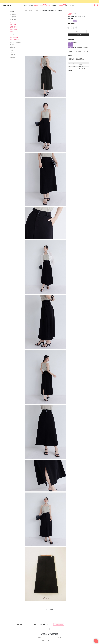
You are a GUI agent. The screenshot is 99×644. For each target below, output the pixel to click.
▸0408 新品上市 (13, 16)
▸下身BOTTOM (13, 54)
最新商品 (12, 11)
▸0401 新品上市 (13, 18)
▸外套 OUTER (12, 58)
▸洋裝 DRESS (12, 56)
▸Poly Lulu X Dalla (13, 46)
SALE (11, 23)
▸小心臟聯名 (12, 44)
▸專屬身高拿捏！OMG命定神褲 (16, 41)
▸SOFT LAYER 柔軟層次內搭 (15, 43)
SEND (59, 637)
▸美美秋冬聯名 (12, 48)
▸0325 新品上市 (13, 20)
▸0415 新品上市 (13, 15)
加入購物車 (79, 35)
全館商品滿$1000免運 (77, 45)
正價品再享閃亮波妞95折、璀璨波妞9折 (81, 47)
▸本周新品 (12, 13)
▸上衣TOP (12, 53)
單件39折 (75, 21)
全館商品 (12, 51)
